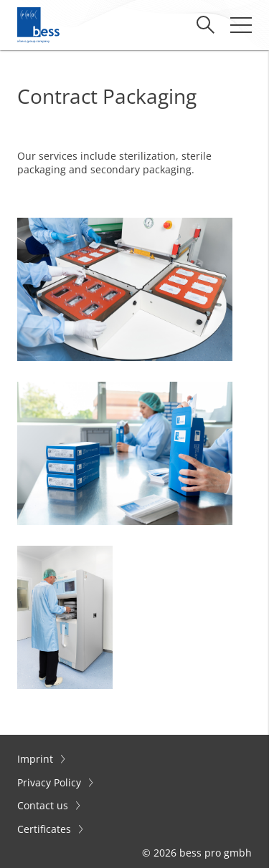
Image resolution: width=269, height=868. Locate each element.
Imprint (37, 759)
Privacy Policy (51, 782)
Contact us (44, 805)
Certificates (46, 829)
